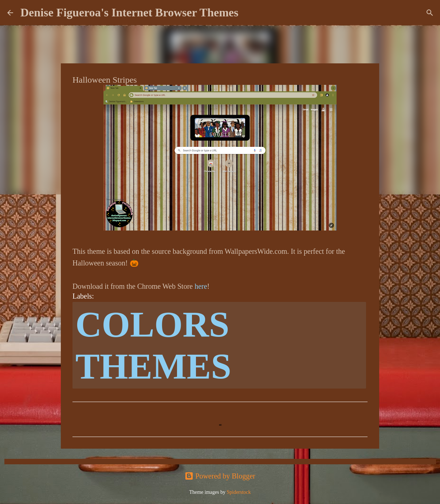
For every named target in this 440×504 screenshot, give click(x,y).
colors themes (153, 345)
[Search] (248, 13)
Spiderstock (239, 492)
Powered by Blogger (220, 476)
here (201, 286)
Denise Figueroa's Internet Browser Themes (129, 12)
